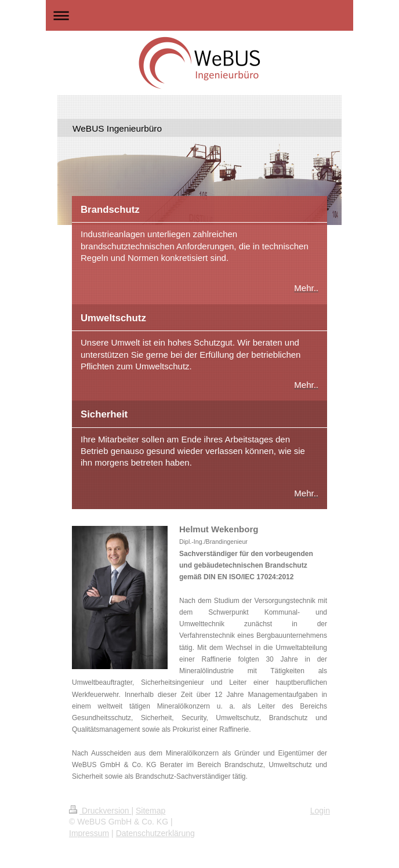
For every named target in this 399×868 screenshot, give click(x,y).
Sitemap (150, 811)
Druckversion (100, 811)
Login (320, 811)
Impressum (89, 833)
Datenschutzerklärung (155, 833)
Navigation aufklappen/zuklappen (199, 15)
